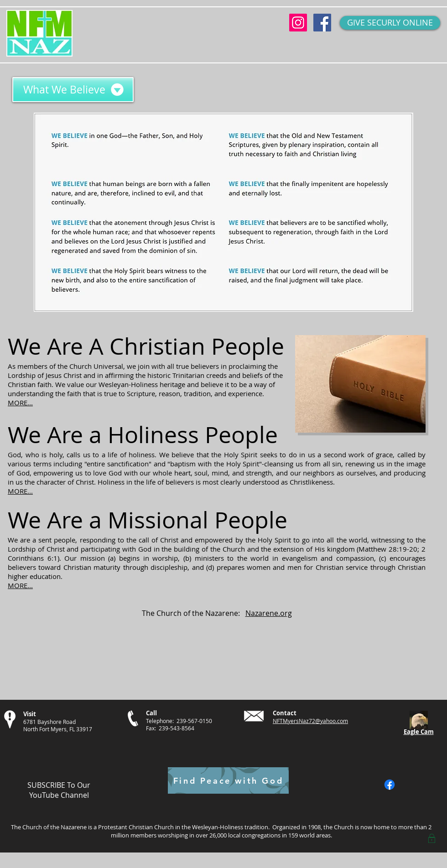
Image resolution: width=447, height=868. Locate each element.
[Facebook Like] (413, 785)
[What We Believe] (73, 90)
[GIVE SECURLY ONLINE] (390, 23)
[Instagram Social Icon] (298, 23)
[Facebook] (390, 785)
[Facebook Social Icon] (322, 23)
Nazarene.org (269, 613)
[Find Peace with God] (228, 780)
